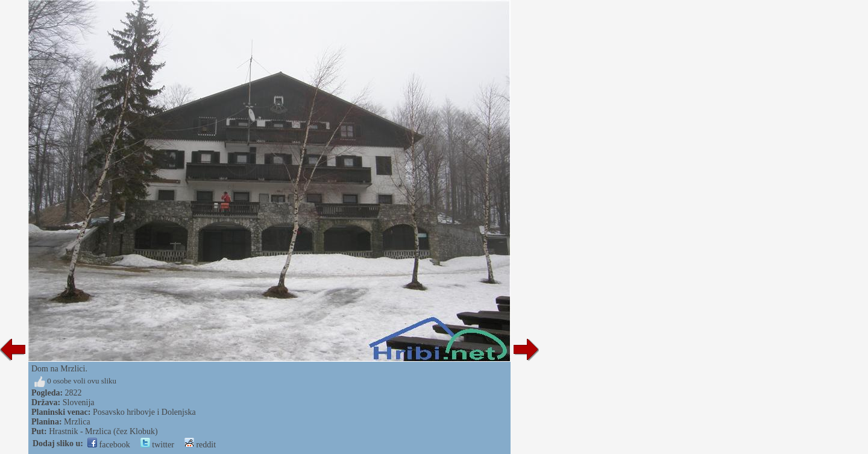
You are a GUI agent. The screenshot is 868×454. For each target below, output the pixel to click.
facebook (109, 445)
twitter (157, 445)
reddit (200, 445)
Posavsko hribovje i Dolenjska (144, 412)
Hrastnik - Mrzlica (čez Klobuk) (103, 431)
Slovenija (79, 402)
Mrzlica (77, 422)
